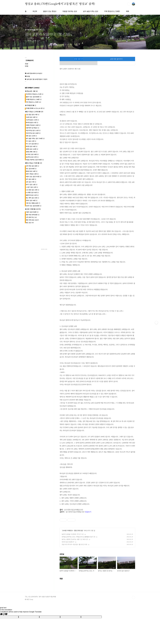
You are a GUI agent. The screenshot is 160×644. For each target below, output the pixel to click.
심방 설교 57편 (31, 182)
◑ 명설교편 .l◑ (31, 91)
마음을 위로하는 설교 (70, 11)
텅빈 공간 (30, 223)
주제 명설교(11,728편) (112, 11)
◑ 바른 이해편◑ (67, 530)
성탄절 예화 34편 (32, 152)
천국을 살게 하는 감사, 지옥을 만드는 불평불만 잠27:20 (78, 537)
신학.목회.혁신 (31, 217)
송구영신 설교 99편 (32, 154)
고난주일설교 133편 (32, 120)
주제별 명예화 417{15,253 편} (35, 108)
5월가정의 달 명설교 (32, 128)
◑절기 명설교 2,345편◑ (34, 112)
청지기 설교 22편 (32, 184)
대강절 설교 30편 (32, 146)
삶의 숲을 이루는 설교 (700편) (35, 138)
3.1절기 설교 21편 (32, 187)
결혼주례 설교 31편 (32, 195)
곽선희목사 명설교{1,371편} (35, 94)
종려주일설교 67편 (32, 122)
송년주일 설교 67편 (32, 157)
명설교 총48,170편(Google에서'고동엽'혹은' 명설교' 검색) (60, 4)
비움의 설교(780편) (32, 212)
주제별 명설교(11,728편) (34, 99)
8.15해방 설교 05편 (32, 192)
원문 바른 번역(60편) (33, 215)
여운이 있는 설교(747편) (34, 177)
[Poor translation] (5, 614)
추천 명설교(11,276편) (33, 102)
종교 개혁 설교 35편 (32, 198)
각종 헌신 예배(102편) (33, 203)
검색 (129, 4)
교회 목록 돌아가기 (116, 59)
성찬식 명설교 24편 (32, 174)
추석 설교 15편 (31, 141)
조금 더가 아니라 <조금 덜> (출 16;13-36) (74, 544)
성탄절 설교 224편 (32, 149)
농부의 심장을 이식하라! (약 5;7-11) (73, 534)
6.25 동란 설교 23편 (32, 190)
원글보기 (88, 512)
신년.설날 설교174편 (33, 114)
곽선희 (35, 11)
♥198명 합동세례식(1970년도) (34, 73)
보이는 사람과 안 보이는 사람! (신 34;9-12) (75, 539)
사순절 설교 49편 (32, 117)
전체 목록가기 (79, 59)
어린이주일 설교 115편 (33, 130)
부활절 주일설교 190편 (33, 125)
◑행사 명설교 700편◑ (33, 163)
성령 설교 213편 (31, 136)
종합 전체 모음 (78, 530)
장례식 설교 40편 (32, 200)
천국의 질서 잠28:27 (68, 542)
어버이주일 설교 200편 (33, 133)
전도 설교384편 (31, 169)
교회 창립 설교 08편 (32, 166)
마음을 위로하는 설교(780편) (35, 160)
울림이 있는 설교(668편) (34, 97)
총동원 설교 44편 (32, 171)
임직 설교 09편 (31, 179)
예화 (128, 11)
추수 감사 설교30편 (32, 144)
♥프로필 (27, 76)
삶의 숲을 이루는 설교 (91, 11)
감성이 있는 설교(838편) (34, 206)
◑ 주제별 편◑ (31, 105)
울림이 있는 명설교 (50, 11)
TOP (133, 597)
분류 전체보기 (32, 88)
